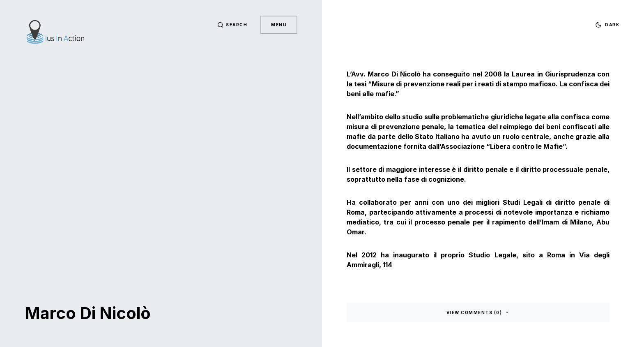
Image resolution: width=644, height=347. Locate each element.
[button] (232, 25)
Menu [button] (279, 25)
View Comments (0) (474, 312)
